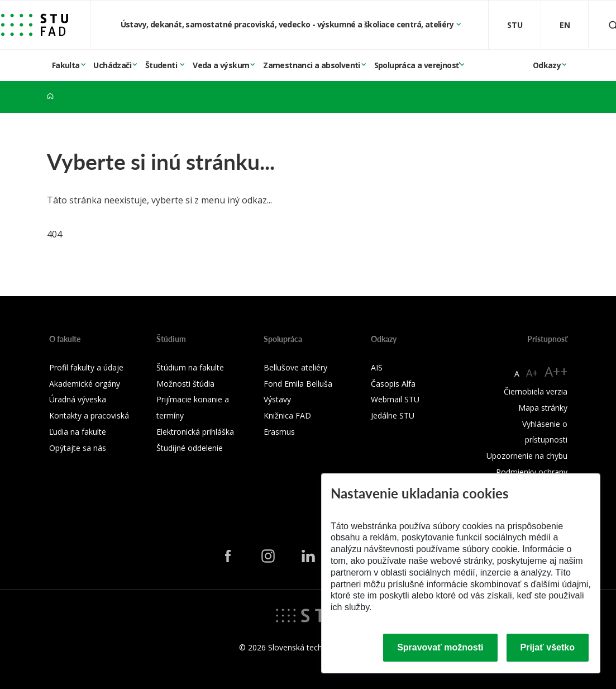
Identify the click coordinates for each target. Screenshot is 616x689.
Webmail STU (395, 399)
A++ (556, 371)
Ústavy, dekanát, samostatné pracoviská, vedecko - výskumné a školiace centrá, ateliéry (288, 24)
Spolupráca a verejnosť (417, 65)
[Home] (50, 96)
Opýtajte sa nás (78, 448)
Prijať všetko (548, 647)
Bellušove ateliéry (295, 367)
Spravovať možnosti (440, 647)
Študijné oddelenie (190, 448)
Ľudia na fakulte (78, 432)
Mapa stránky (543, 408)
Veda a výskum (221, 65)
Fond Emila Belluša (298, 384)
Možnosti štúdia (185, 384)
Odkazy (547, 65)
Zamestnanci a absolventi (312, 65)
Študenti (162, 65)
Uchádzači (112, 65)
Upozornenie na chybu (527, 456)
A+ (532, 373)
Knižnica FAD (287, 415)
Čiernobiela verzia (536, 391)
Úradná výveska (78, 399)
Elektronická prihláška (195, 432)
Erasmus (279, 432)
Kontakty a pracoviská (89, 415)
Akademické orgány (85, 384)
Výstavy (277, 399)
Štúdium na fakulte (190, 367)
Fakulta (66, 65)
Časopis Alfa (393, 384)
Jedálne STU (393, 415)
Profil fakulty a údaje (86, 367)
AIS (377, 367)
